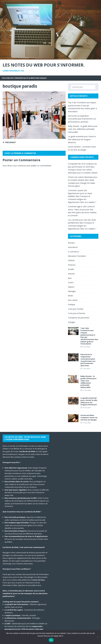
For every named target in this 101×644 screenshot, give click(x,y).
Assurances (73, 247)
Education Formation (77, 256)
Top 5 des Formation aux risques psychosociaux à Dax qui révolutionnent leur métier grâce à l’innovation (89, 336)
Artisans (71, 243)
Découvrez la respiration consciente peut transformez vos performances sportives (82, 119)
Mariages (72, 291)
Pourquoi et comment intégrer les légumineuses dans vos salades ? (82, 199)
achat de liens (39, 580)
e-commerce (73, 252)
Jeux (70, 278)
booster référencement (24, 629)
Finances (72, 265)
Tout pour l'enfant (76, 309)
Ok (51, 640)
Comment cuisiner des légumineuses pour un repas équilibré (80, 193)
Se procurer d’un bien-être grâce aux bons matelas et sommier (82, 213)
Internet (71, 274)
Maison (71, 287)
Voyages (72, 322)
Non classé (73, 300)
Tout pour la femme (77, 313)
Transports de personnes (79, 318)
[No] (98, 637)
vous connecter (19, 166)
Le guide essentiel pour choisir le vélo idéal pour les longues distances (82, 139)
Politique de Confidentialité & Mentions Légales (24, 78)
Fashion (71, 260)
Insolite (71, 269)
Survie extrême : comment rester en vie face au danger (89, 417)
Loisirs (71, 282)
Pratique (72, 304)
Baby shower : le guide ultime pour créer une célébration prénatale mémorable (83, 129)
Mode (70, 296)
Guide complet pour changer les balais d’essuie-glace (82, 183)
